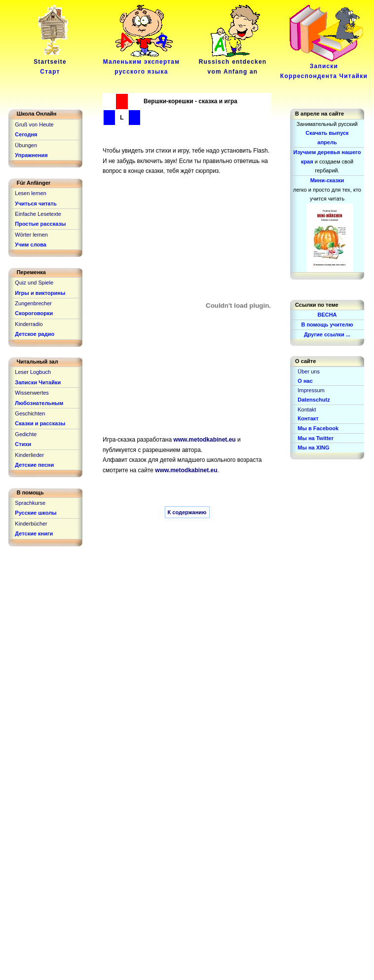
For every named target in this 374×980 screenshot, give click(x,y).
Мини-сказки (327, 180)
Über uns (309, 371)
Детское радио (35, 334)
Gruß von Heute (34, 124)
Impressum (311, 390)
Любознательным (39, 403)
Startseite (52, 63)
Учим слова (31, 245)
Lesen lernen (31, 193)
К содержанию (187, 512)
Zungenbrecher (33, 303)
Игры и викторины (40, 293)
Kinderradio (29, 324)
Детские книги (34, 533)
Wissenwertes (32, 393)
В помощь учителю (327, 325)
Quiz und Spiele (34, 283)
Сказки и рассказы (40, 423)
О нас (305, 381)
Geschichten (30, 413)
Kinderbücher (31, 524)
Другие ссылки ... (327, 334)
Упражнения (31, 155)
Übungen (26, 145)
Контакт (308, 418)
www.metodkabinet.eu (204, 440)
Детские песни (34, 465)
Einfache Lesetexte (38, 214)
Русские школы (36, 513)
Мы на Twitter (316, 438)
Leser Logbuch (33, 372)
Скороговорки (34, 313)
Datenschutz (314, 400)
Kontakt (307, 409)
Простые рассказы (40, 224)
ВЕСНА (327, 315)
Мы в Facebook (318, 428)
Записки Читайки (38, 382)
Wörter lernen (31, 235)
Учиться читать (36, 204)
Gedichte (26, 434)
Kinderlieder (29, 455)
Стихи (23, 444)
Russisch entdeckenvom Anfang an (233, 63)
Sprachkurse (30, 503)
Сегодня (26, 134)
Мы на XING (313, 448)
